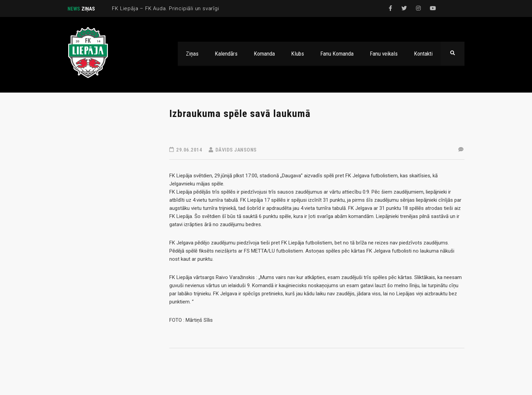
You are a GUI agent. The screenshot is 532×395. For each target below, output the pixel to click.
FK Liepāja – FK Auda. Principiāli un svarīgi (165, 8)
